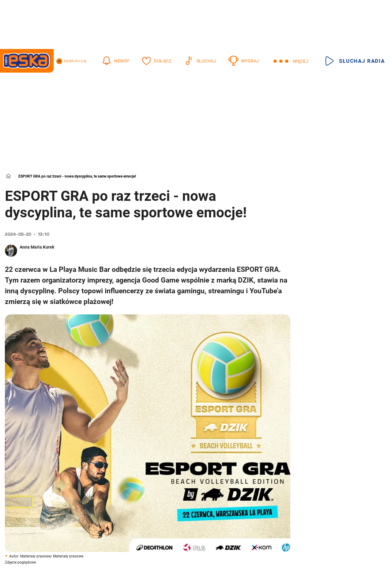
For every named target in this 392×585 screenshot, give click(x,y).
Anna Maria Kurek (37, 247)
